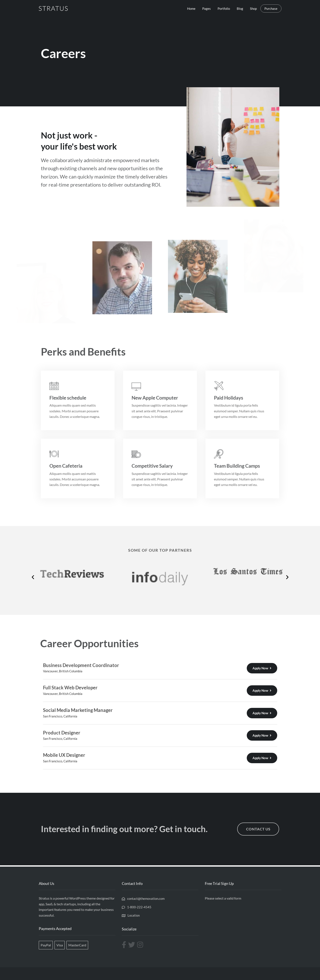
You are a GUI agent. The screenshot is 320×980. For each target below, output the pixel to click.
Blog (240, 9)
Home (191, 9)
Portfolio (224, 9)
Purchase (271, 9)
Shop (253, 9)
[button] (33, 577)
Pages (207, 9)
